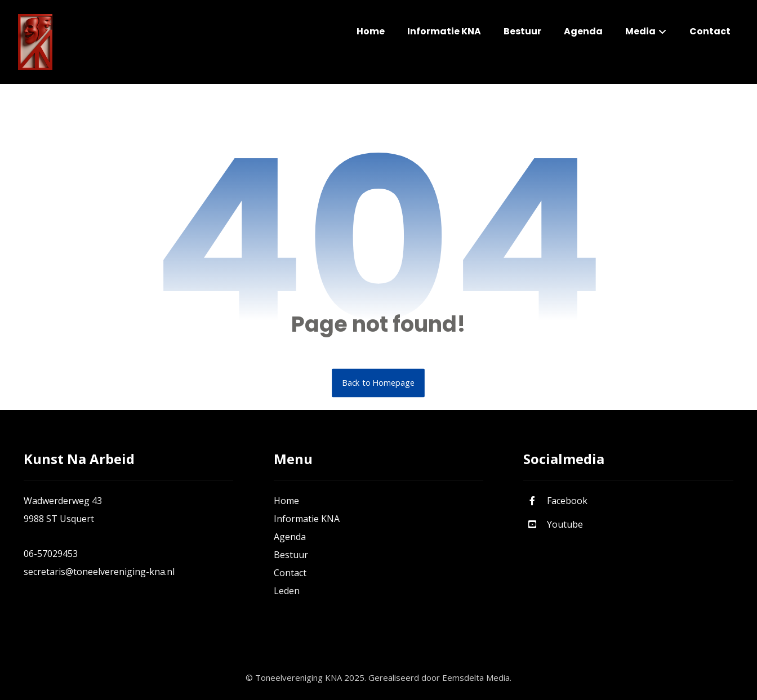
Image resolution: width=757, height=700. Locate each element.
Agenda (290, 537)
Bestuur (291, 555)
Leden (287, 591)
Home (286, 501)
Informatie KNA (307, 519)
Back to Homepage (379, 383)
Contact (290, 573)
